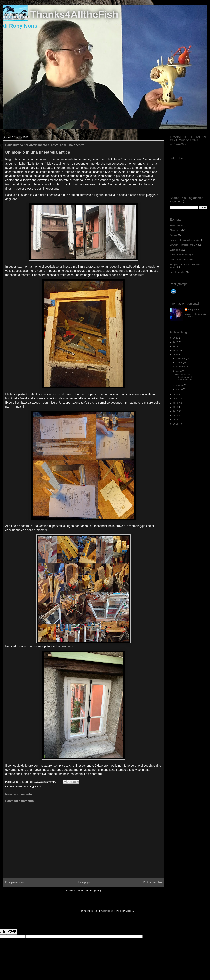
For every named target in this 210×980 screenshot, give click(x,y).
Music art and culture (180, 255)
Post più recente (15, 882)
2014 (176, 424)
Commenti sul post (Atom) (88, 891)
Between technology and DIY (29, 786)
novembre (181, 358)
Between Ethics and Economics (185, 240)
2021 (176, 394)
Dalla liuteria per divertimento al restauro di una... (184, 377)
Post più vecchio (152, 882)
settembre (181, 367)
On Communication (179, 260)
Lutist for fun (176, 250)
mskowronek (107, 911)
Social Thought (177, 272)
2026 (176, 338)
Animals (174, 235)
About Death (176, 225)
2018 (176, 407)
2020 (176, 399)
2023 (176, 350)
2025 (176, 342)
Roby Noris (194, 309)
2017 (176, 411)
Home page (83, 882)
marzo (179, 389)
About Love (175, 230)
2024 (176, 346)
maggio (180, 385)
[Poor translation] (12, 932)
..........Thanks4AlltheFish (61, 14)
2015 (176, 420)
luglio (179, 371)
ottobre (179, 362)
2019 (176, 403)
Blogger (130, 911)
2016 (176, 416)
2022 (176, 355)
